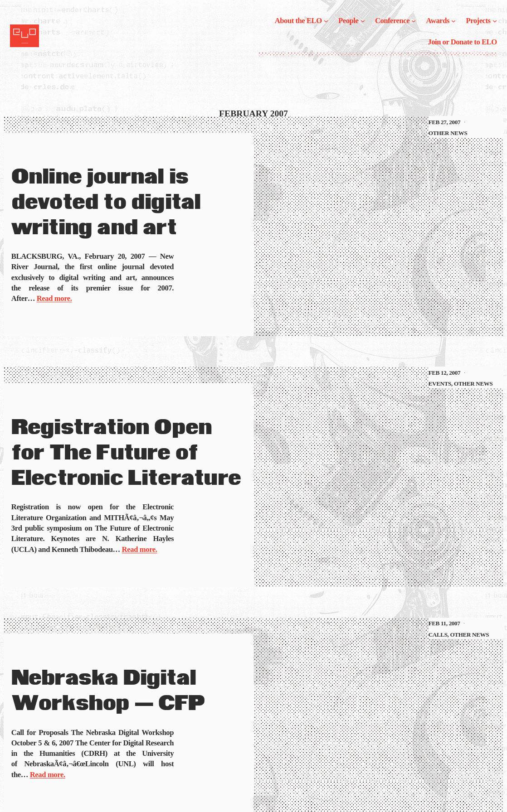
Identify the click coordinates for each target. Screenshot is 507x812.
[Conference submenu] (414, 21)
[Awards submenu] (453, 21)
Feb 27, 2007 (444, 122)
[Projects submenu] (495, 21)
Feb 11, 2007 (444, 623)
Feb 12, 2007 (444, 373)
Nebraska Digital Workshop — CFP (108, 691)
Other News (448, 133)
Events (440, 384)
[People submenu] (363, 21)
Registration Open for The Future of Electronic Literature (126, 453)
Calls (438, 635)
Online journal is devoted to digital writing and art (106, 203)
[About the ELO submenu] (326, 21)
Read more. (54, 298)
